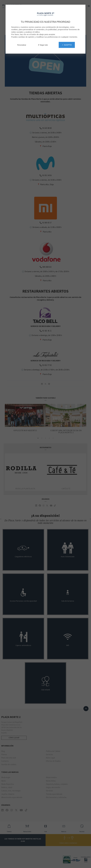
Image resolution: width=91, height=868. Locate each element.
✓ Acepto (67, 45)
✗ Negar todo (43, 45)
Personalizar (22, 45)
